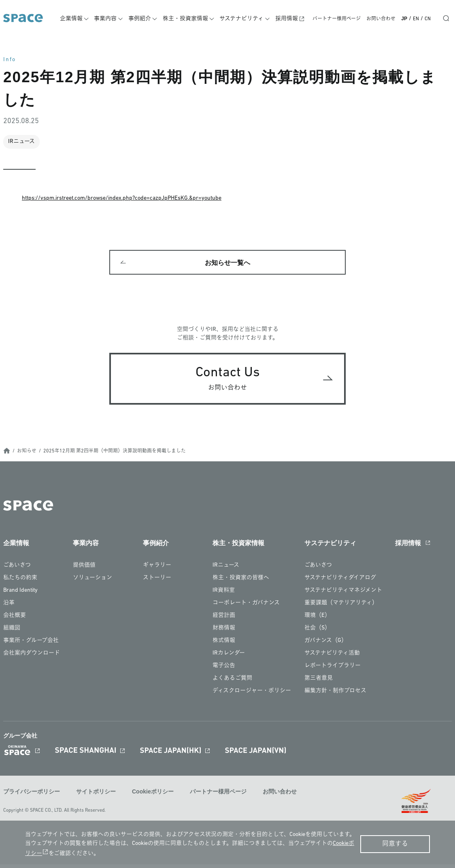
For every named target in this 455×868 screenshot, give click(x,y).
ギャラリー (157, 570)
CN (428, 19)
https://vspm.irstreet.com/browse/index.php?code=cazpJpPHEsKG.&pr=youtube (122, 198)
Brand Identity (20, 595)
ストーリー (157, 582)
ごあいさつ (17, 570)
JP (404, 19)
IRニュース (226, 570)
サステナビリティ (246, 19)
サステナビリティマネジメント (343, 595)
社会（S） (317, 632)
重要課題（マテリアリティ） (341, 607)
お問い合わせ (381, 19)
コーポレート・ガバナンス (246, 607)
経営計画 (224, 620)
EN (416, 19)
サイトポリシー (96, 796)
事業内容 (114, 19)
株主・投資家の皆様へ (241, 582)
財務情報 (224, 632)
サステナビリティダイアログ (340, 582)
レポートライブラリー (333, 670)
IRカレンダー (229, 658)
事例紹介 (147, 19)
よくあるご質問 (232, 683)
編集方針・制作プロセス (335, 695)
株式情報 (224, 645)
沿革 (9, 607)
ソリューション (92, 582)
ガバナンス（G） (326, 645)
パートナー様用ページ (337, 19)
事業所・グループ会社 (31, 645)
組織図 (12, 632)
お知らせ (27, 455)
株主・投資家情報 (191, 19)
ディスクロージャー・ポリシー (252, 695)
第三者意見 (319, 683)
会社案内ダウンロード (32, 658)
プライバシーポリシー (32, 796)
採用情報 (289, 19)
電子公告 (224, 670)
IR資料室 (224, 595)
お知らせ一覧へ (227, 265)
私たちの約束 (20, 582)
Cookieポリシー (153, 796)
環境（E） (317, 620)
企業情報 (81, 19)
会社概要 (15, 620)
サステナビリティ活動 (332, 658)
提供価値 (84, 570)
